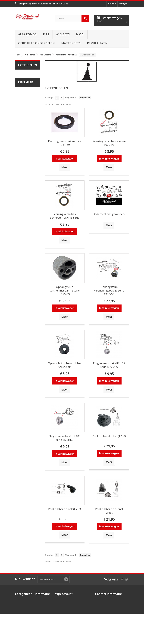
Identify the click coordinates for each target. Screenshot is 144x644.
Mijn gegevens (62, 611)
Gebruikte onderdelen (36, 43)
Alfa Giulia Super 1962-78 (25, 219)
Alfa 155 (24, 290)
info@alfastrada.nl (116, 621)
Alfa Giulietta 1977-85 (25, 243)
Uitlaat (23, 105)
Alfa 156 (24, 295)
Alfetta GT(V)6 (27, 236)
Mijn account (64, 594)
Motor (23, 85)
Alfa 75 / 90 (26, 275)
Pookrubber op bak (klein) (65, 509)
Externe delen (27, 134)
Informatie (26, 356)
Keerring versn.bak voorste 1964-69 (65, 143)
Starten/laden (27, 95)
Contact (112, 3)
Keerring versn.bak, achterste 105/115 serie (65, 216)
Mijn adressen (61, 607)
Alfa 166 (24, 319)
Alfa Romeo (27, 34)
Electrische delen (24, 180)
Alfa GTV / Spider (24, 331)
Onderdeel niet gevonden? (109, 214)
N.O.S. (80, 34)
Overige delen (27, 212)
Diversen (24, 149)
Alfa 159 (24, 300)
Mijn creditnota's (63, 603)
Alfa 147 (24, 285)
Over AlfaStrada (28, 364)
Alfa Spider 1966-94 (24, 229)
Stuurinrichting (27, 158)
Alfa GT (24, 324)
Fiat (46, 34)
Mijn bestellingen (63, 599)
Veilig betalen (27, 369)
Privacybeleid (41, 624)
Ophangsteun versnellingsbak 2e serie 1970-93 (109, 290)
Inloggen (123, 3)
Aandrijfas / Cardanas (25, 127)
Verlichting (25, 187)
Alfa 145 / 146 (27, 280)
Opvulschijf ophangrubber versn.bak (65, 365)
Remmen (25, 153)
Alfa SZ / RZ (26, 338)
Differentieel (26, 144)
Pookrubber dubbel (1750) (109, 436)
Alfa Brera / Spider (25, 307)
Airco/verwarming (26, 173)
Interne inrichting (23, 200)
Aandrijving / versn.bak (25, 117)
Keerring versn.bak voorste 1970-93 (109, 143)
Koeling (24, 100)
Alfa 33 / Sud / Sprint (26, 268)
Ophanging (25, 163)
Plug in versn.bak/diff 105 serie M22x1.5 (109, 365)
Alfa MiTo (25, 260)
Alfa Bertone (26, 80)
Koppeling (25, 110)
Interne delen (26, 139)
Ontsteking (25, 90)
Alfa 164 (24, 314)
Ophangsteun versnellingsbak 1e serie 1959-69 (65, 290)
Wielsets (63, 34)
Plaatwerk (25, 192)
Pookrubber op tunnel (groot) (109, 511)
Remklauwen (97, 43)
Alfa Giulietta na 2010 (27, 253)
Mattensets (71, 43)
